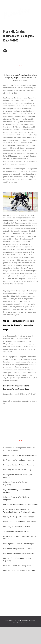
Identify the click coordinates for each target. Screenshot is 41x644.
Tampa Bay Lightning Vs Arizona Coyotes (20, 512)
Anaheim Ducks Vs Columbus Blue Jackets (20, 455)
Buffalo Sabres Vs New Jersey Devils (17, 566)
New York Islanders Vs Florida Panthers (19, 465)
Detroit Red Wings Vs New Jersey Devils (19, 553)
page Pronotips (21, 75)
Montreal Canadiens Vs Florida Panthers (19, 570)
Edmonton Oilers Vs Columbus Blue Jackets (20, 504)
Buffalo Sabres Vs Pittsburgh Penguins (19, 460)
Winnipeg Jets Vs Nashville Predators (18, 526)
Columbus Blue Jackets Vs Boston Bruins (20, 522)
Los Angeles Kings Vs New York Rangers (19, 517)
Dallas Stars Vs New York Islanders (17, 509)
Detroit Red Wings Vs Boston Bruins (18, 548)
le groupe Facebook (18, 78)
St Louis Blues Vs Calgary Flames (16, 531)
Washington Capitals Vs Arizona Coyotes (20, 544)
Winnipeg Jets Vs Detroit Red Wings (17, 470)
